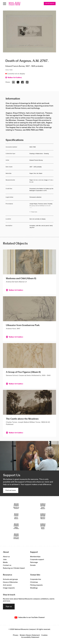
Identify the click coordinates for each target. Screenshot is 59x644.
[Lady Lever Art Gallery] (16, 536)
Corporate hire (36, 579)
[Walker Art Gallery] (16, 526)
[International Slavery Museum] (16, 516)
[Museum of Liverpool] (16, 506)
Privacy (16, 635)
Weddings (34, 588)
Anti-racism (7, 585)
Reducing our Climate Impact (14, 568)
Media (5, 562)
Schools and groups (10, 579)
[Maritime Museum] (43, 516)
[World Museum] (43, 506)
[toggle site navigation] (5, 4)
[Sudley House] (43, 526)
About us (6, 557)
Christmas (34, 582)
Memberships (35, 557)
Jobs (5, 560)
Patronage (34, 562)
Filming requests (36, 585)
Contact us (7, 565)
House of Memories (10, 582)
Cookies (44, 635)
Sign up (9, 607)
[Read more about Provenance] (41, 208)
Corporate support (37, 560)
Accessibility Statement (30, 637)
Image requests (9, 588)
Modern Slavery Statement (30, 635)
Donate (33, 565)
